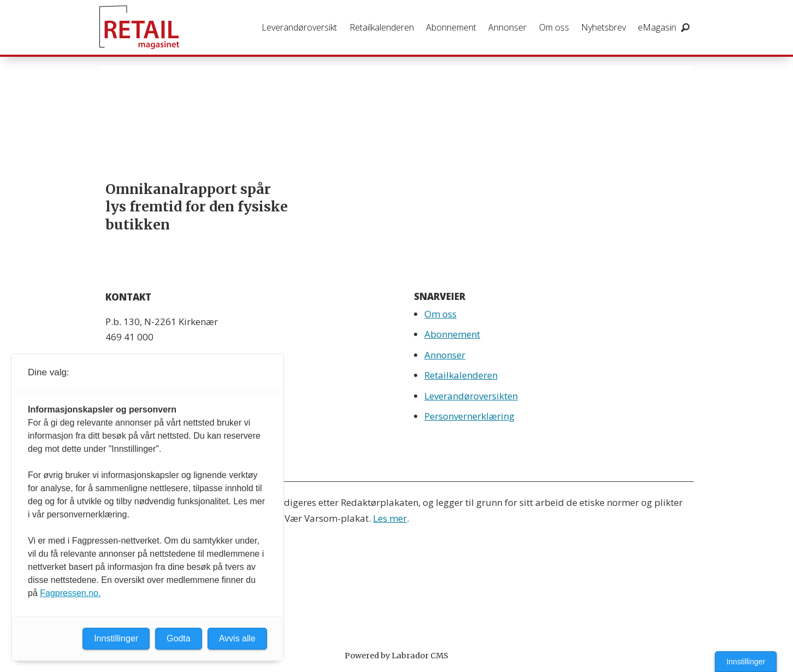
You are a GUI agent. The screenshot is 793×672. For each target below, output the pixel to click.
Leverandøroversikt (299, 27)
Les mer (390, 518)
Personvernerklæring (469, 416)
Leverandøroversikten (471, 396)
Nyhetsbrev (603, 27)
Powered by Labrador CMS (397, 656)
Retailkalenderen (382, 27)
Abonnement (451, 27)
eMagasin (657, 27)
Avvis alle (237, 638)
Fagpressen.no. (70, 593)
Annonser (507, 27)
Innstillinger (746, 662)
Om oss (554, 27)
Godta (179, 638)
